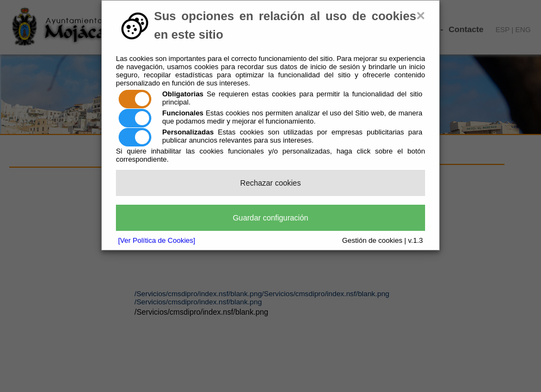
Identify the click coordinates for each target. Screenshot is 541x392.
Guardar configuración (271, 218)
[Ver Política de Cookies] (157, 240)
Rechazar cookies (270, 183)
